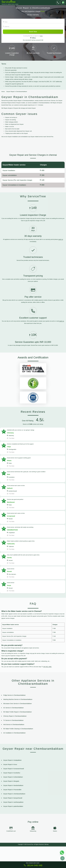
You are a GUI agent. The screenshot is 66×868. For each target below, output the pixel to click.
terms (41, 36)
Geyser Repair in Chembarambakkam (17, 92)
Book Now (33, 32)
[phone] (58, 3)
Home (3, 92)
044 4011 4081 (47, 688)
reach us (61, 261)
